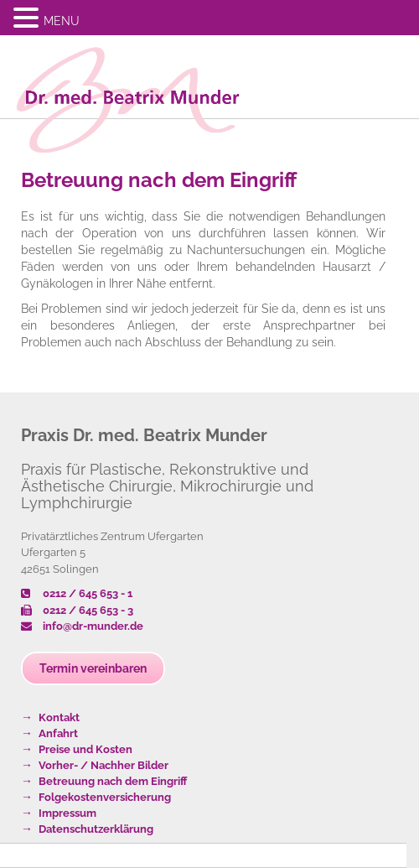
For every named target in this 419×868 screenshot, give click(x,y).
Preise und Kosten (85, 749)
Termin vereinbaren (93, 668)
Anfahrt (58, 733)
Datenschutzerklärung (96, 829)
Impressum (67, 813)
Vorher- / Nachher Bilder (103, 765)
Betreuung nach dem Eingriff (159, 180)
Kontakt (59, 717)
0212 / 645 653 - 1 (77, 593)
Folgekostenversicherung (105, 797)
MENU (62, 21)
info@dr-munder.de (82, 626)
